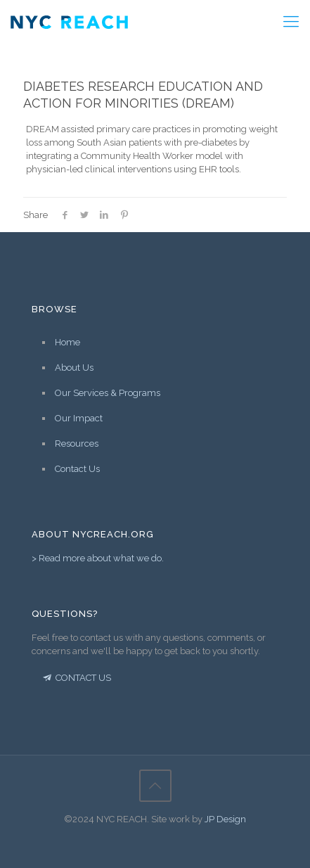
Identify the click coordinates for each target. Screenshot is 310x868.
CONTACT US (76, 678)
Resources (77, 443)
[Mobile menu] (291, 21)
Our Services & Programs (108, 393)
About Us (74, 368)
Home (67, 342)
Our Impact (79, 418)
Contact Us (77, 469)
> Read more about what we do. (98, 558)
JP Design (225, 819)
